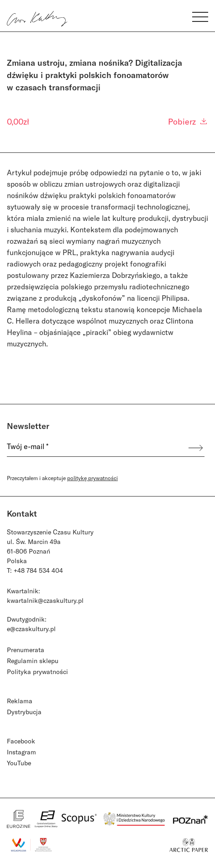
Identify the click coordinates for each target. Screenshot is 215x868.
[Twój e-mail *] (94, 448)
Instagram (21, 752)
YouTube (19, 763)
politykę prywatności (92, 478)
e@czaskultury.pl (31, 629)
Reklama (20, 701)
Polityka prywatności (37, 672)
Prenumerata (26, 650)
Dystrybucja (24, 712)
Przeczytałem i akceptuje (62, 478)
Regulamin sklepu (33, 661)
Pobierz (188, 121)
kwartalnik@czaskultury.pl (45, 600)
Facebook (21, 741)
